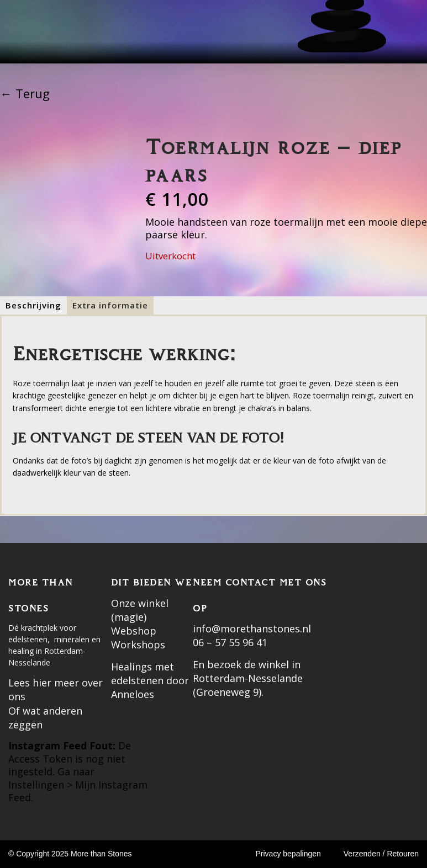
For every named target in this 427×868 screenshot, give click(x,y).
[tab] (33, 305)
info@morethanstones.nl (252, 629)
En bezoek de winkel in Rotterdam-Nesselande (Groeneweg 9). (248, 678)
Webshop (134, 631)
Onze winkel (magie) (140, 610)
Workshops (138, 645)
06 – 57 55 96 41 (230, 642)
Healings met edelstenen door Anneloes (150, 680)
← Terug (25, 93)
